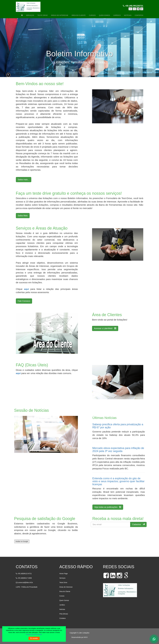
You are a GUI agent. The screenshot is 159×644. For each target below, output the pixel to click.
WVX (86, 637)
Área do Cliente (65, 591)
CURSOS (92, 15)
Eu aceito (34, 638)
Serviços (62, 578)
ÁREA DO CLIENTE (79, 15)
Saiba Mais (23, 216)
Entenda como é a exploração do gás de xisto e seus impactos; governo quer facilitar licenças (118, 481)
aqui (26, 289)
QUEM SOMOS (104, 15)
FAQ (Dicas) (64, 614)
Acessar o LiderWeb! (105, 328)
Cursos (62, 596)
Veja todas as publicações (108, 507)
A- (134, 9)
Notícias (62, 609)
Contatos (63, 618)
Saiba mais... (24, 180)
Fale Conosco (24, 301)
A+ (130, 9)
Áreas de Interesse (66, 587)
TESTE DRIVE (43, 15)
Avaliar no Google (22, 541)
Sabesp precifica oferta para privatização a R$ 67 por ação (118, 426)
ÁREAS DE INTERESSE (60, 15)
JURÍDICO (117, 15)
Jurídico (62, 605)
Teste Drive (63, 582)
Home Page (64, 574)
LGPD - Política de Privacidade (27, 587)
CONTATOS (139, 15)
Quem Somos (64, 600)
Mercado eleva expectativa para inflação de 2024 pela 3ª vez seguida (118, 449)
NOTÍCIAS (128, 15)
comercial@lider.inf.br (25, 582)
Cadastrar (138, 524)
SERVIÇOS (30, 15)
